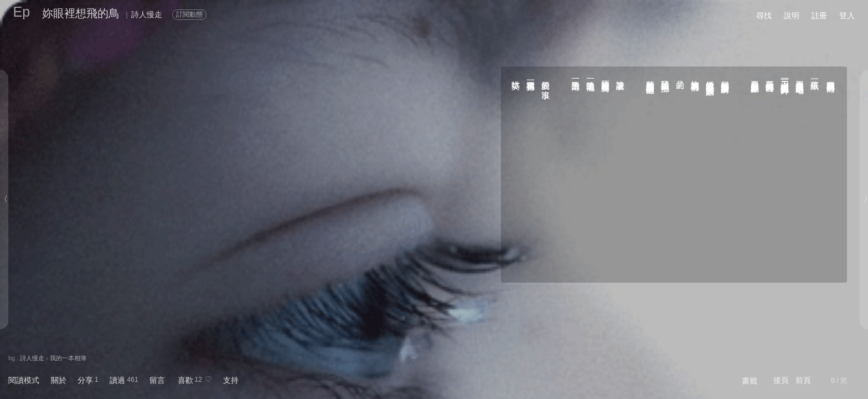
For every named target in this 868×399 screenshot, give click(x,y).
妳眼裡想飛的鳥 (81, 13)
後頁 (781, 380)
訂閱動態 (189, 14)
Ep (22, 12)
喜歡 (185, 380)
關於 (59, 380)
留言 (157, 380)
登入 (847, 16)
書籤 (750, 381)
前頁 (803, 380)
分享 (85, 380)
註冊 (819, 16)
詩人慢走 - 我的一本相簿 (53, 358)
